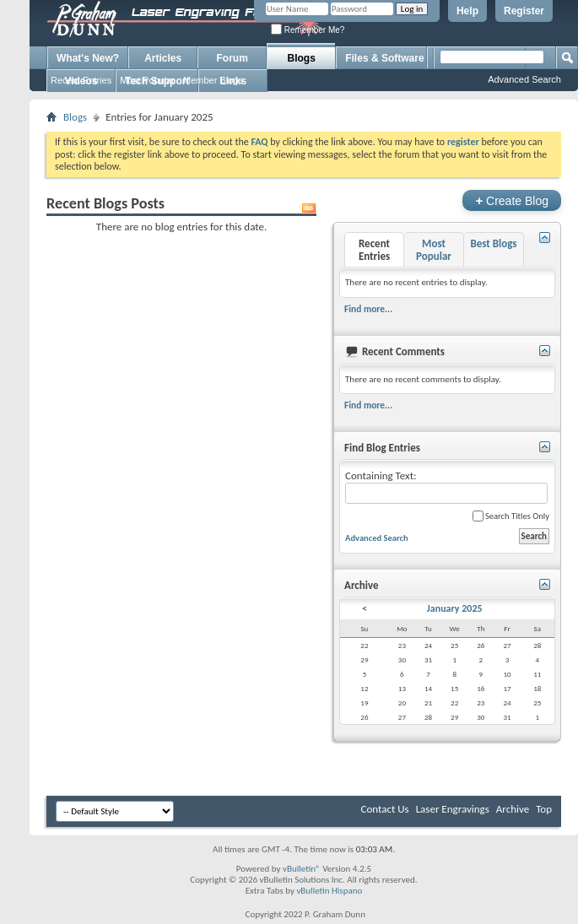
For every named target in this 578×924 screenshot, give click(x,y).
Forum (232, 58)
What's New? (88, 58)
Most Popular (147, 80)
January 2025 (455, 608)
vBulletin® (302, 869)
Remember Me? (308, 30)
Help (467, 11)
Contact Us (385, 809)
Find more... (368, 309)
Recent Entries (81, 80)
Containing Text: (446, 486)
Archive (513, 809)
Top (544, 809)
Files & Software (384, 58)
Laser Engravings (453, 809)
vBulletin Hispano (329, 891)
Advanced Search (524, 79)
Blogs (302, 58)
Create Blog (512, 200)
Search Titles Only (511, 516)
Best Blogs (493, 243)
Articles (163, 58)
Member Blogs (213, 80)
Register (524, 11)
